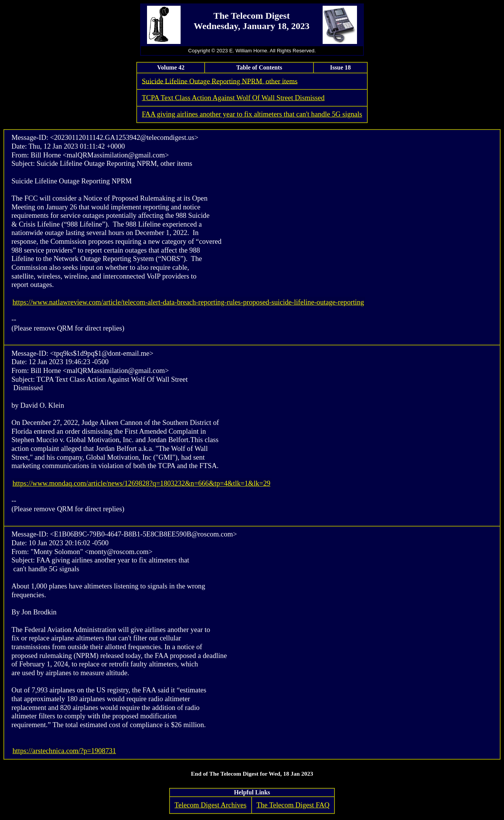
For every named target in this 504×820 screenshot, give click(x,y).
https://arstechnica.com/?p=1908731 (64, 751)
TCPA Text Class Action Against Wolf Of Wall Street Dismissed (233, 98)
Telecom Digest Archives (210, 805)
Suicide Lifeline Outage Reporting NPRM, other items (220, 81)
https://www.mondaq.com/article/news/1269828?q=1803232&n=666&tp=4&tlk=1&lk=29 (141, 483)
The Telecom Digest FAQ (293, 805)
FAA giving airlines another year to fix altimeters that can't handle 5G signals (252, 114)
